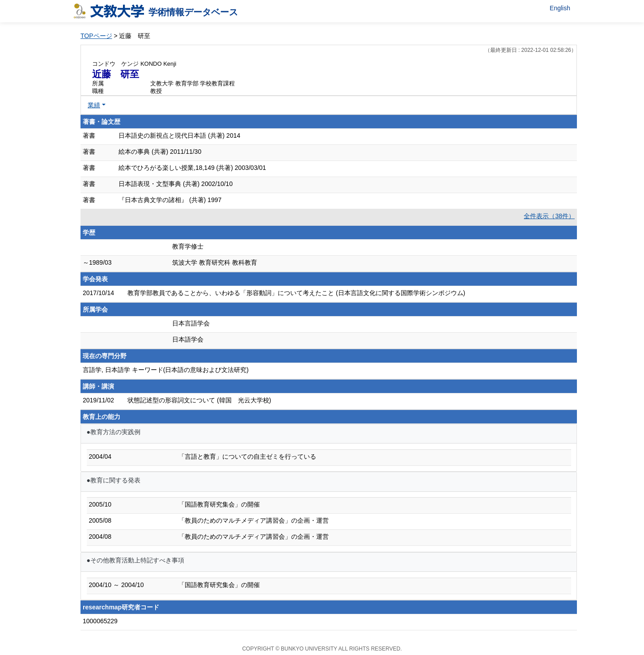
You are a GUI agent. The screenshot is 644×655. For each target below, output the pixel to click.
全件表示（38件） (549, 216)
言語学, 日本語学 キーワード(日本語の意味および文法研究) (166, 370)
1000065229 (100, 621)
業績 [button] (94, 105)
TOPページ (96, 36)
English (560, 8)
